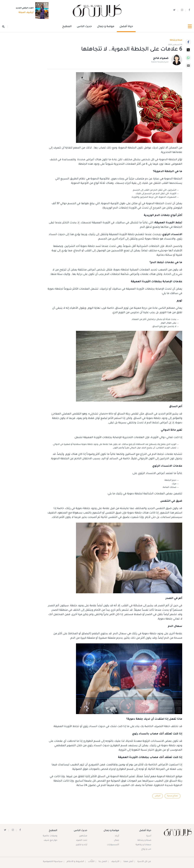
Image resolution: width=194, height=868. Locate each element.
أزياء (117, 836)
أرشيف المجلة (25, 13)
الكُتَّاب (91, 862)
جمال (116, 840)
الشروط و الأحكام (75, 862)
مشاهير (83, 836)
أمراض (157, 796)
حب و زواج (146, 849)
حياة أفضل (126, 27)
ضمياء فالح (161, 59)
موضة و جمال (106, 27)
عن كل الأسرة (144, 862)
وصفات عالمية (50, 836)
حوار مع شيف (50, 840)
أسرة (149, 836)
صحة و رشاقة (176, 40)
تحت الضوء (82, 840)
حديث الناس (84, 27)
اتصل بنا (103, 862)
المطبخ (67, 27)
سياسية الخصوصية (53, 862)
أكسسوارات (113, 845)
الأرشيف (115, 862)
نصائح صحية (173, 796)
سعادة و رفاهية (143, 845)
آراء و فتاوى (82, 845)
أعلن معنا (128, 862)
